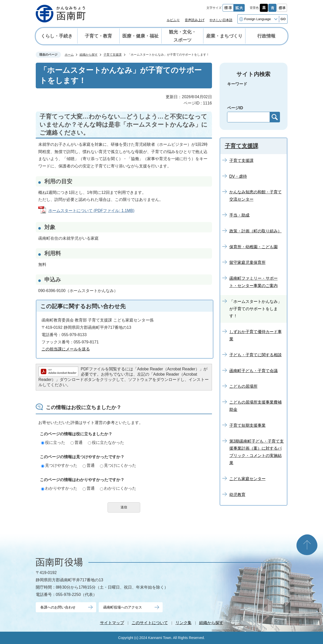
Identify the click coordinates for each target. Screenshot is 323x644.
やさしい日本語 (221, 20)
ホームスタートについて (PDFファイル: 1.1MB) (91, 211)
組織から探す (89, 55)
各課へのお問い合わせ (58, 607)
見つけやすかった (59, 465)
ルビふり (173, 20)
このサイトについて (150, 623)
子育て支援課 (113, 55)
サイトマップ (112, 623)
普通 (77, 442)
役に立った (53, 442)
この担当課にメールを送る (66, 349)
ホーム (69, 55)
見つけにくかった (118, 465)
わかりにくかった (118, 488)
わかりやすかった (59, 488)
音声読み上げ (195, 20)
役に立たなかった (106, 442)
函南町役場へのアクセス (123, 607)
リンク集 (184, 623)
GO (283, 19)
